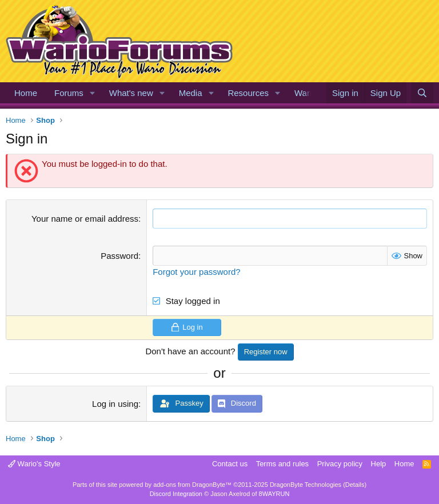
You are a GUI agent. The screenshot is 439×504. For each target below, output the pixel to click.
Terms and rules (282, 464)
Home (26, 93)
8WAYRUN (274, 494)
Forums (69, 93)
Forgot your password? (196, 272)
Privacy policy (340, 464)
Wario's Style (34, 464)
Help (379, 464)
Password (119, 256)
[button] (93, 93)
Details (355, 485)
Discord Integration (176, 494)
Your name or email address (85, 219)
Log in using (115, 404)
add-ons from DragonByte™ (192, 485)
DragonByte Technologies (306, 485)
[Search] (422, 93)
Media (191, 93)
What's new (131, 93)
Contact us (230, 464)
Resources (248, 93)
